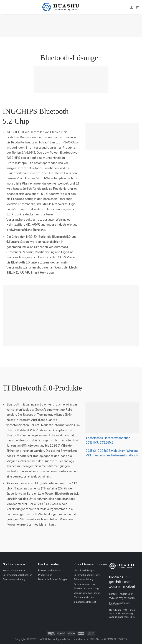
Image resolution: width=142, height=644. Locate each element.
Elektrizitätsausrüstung (86, 589)
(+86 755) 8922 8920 (124, 599)
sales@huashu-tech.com (120, 604)
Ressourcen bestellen (50, 571)
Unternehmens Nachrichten (17, 575)
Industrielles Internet (85, 602)
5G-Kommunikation (84, 598)
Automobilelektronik (84, 584)
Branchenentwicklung (14, 580)
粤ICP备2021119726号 (116, 639)
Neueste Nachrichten (14, 571)
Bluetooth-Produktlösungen (53, 580)
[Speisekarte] (125, 7)
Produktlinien (45, 575)
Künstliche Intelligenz (85, 571)
